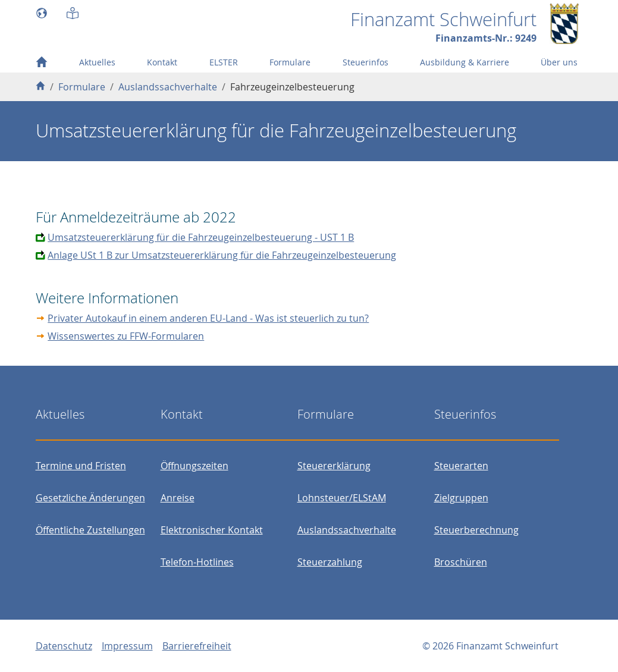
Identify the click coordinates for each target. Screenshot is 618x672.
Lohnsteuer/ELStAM (342, 498)
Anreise (178, 498)
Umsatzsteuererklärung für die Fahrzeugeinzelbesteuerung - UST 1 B (201, 237)
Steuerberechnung (476, 530)
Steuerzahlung (330, 562)
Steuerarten (461, 466)
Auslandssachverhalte (347, 530)
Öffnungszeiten (195, 466)
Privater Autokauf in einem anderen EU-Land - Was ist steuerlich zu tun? (208, 318)
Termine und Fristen (81, 466)
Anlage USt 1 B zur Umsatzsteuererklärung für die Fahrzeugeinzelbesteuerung (222, 255)
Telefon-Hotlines (197, 562)
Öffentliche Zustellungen (90, 530)
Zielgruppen (461, 498)
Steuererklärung (334, 466)
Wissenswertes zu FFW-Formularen (126, 336)
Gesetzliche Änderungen (90, 498)
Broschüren (461, 562)
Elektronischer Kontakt (212, 530)
